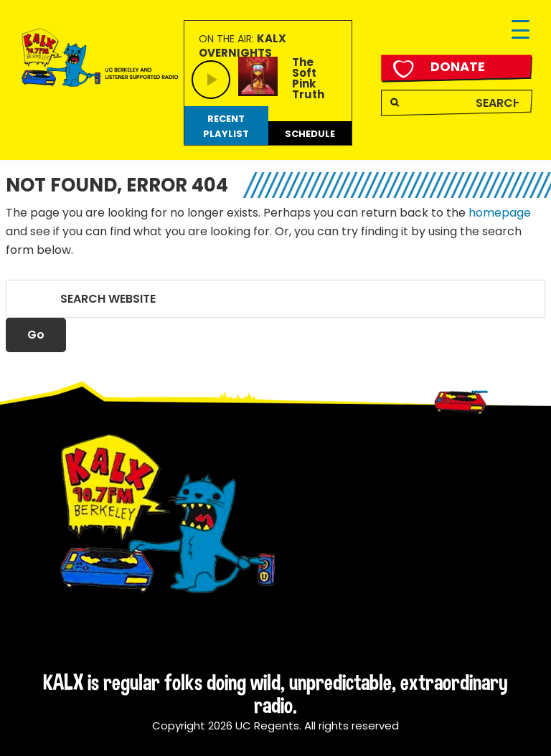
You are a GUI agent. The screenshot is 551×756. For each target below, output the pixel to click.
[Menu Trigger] (521, 30)
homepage (500, 213)
